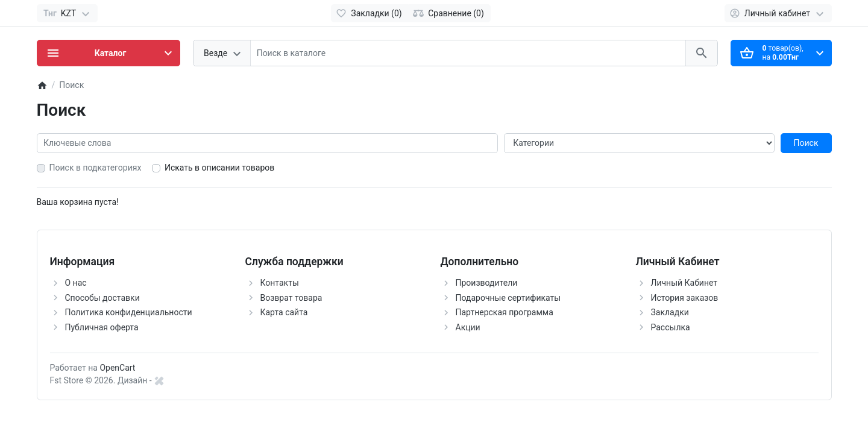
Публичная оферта (102, 327)
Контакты (280, 283)
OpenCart (117, 368)
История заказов (685, 298)
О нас (76, 283)
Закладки (670, 312)
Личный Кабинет (684, 283)
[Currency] (67, 13)
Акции (468, 327)
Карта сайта (284, 312)
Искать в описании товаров (219, 168)
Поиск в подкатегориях (96, 168)
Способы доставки (102, 298)
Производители (487, 283)
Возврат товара (291, 298)
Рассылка (671, 327)
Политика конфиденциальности (129, 312)
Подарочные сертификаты (508, 298)
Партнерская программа (505, 312)
